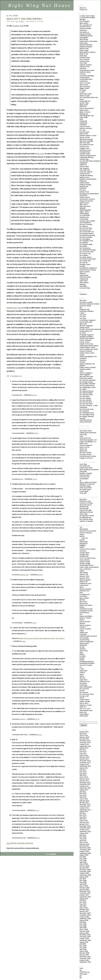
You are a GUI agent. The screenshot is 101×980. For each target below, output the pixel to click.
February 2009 (84, 866)
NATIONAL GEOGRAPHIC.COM (88, 357)
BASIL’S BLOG (83, 43)
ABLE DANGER (84, 529)
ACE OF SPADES (84, 21)
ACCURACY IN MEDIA (86, 302)
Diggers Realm (84, 88)
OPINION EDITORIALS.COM (87, 364)
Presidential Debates (87, 662)
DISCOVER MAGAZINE (86, 326)
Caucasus (83, 551)
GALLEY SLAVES (84, 110)
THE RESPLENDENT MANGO (88, 250)
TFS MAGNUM (84, 226)
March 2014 (84, 755)
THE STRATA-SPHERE (86, 257)
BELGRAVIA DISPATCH (86, 47)
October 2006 (84, 917)
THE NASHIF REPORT (85, 490)
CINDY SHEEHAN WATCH (87, 70)
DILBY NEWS (83, 324)
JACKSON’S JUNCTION (86, 128)
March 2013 (84, 777)
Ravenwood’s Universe (87, 199)
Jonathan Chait (18, 26)
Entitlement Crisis (85, 584)
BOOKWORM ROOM (85, 501)
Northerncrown (85, 174)
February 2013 (84, 779)
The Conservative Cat (87, 232)
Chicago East (84, 556)
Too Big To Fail (84, 696)
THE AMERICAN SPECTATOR (88, 380)
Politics (21, 21)
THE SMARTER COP (85, 254)
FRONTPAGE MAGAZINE (87, 335)
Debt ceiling (84, 573)
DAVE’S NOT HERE (85, 83)
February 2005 (84, 953)
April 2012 (83, 797)
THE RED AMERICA (85, 248)
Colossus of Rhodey (86, 503)
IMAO (81, 119)
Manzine (83, 627)
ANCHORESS (83, 30)
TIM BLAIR (82, 266)
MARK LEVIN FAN (84, 477)
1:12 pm (35, 479)
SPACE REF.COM (84, 447)
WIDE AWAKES (84, 283)
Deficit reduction (85, 580)
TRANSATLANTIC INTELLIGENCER (88, 268)
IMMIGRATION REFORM (86, 611)
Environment (84, 585)
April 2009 (83, 862)
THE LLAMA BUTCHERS (86, 237)
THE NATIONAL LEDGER (86, 393)
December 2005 (85, 935)
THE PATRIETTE (84, 243)
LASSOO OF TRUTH (84, 137)
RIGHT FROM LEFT (84, 203)
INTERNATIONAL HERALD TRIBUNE (89, 346)
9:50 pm (37, 838)
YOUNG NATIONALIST (85, 422)
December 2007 (85, 891)
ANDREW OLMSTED (85, 34)
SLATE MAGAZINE (85, 375)
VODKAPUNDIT (84, 279)
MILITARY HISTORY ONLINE (87, 353)
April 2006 (83, 928)
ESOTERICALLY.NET (85, 101)
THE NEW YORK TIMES (86, 404)
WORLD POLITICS (84, 714)
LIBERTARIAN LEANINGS (86, 139)
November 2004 (85, 959)
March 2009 (84, 864)
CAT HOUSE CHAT (85, 466)
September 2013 (85, 766)
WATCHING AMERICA (86, 420)
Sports (82, 676)
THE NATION (83, 389)
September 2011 (85, 810)
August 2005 (84, 942)
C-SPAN (82, 313)
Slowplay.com (84, 217)
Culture (82, 571)
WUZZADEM (83, 286)
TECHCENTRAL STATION (86, 378)
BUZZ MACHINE (84, 59)
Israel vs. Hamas (85, 618)
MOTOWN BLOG (84, 159)
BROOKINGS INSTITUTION (87, 311)
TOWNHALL (82, 418)
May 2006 (83, 926)
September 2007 (85, 897)
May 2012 (83, 795)
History (82, 607)
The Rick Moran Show (87, 694)
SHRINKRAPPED (84, 214)
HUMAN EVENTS (84, 342)
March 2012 (84, 799)
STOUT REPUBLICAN (85, 223)
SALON (81, 371)
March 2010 (84, 842)
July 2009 (83, 857)
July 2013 (83, 770)
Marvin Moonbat (85, 629)
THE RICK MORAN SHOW (87, 252)
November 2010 (85, 828)
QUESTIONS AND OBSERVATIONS (89, 194)
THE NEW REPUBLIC (85, 398)
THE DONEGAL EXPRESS (87, 234)
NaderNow (83, 165)
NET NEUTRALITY (84, 638)
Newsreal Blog (84, 640)
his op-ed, (41, 154)
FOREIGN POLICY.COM (86, 331)
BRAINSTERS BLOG (85, 58)
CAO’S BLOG (83, 63)
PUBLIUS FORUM (84, 192)
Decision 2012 (84, 578)
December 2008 (85, 870)
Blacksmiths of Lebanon (88, 52)
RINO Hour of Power (86, 665)
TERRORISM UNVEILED (86, 224)
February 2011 (84, 822)
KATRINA (82, 620)
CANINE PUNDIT (84, 61)
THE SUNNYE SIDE (85, 261)
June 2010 (83, 837)
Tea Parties (83, 683)
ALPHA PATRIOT (84, 23)
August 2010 (84, 833)
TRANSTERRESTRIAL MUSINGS (88, 270)
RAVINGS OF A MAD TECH (87, 484)
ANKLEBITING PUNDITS (86, 36)
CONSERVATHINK (84, 78)
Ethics (82, 587)
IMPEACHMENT (84, 613)
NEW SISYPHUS (84, 168)
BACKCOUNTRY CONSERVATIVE (88, 41)
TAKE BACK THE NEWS (86, 377)
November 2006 (85, 915)
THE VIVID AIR (84, 263)
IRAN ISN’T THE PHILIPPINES (24, 19)
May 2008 (83, 882)
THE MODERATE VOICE (86, 241)
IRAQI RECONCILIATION (86, 616)
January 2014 (84, 759)
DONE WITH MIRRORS (86, 505)
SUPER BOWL (83, 680)
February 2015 (84, 737)
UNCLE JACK (83, 493)
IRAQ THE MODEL (85, 127)
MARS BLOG (83, 435)
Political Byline (84, 183)
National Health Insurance (88, 636)
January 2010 (84, 846)
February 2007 (84, 910)
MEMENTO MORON (85, 150)
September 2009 (85, 853)
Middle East (84, 633)
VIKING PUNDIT (84, 275)
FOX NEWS (83, 333)
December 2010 (85, 826)
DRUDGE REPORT (84, 328)
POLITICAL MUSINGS (85, 185)
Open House (84, 651)
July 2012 (83, 792)
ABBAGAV (83, 19)
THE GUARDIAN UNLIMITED (87, 384)
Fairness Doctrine (85, 589)
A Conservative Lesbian (87, 18)
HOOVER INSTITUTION (86, 340)
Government (84, 603)
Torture (82, 698)
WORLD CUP (83, 712)
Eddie (21, 479)
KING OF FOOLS (84, 134)
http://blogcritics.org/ (87, 116)
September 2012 (85, 788)
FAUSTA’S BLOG (84, 103)
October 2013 (84, 764)
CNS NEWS (83, 319)
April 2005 (83, 949)
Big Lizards (83, 499)
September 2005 (85, 940)
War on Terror (84, 703)
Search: (82, 720)
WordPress (83, 294)
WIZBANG (82, 284)
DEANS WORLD (84, 85)
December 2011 (85, 804)
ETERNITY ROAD (84, 507)
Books (82, 547)
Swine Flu (85, 538)
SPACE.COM (83, 449)
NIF (80, 481)
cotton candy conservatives (89, 567)
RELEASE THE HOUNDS (86, 201)
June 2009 (83, 859)
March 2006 (84, 930)
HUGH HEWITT (84, 117)
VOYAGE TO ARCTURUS (86, 458)
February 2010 (84, 844)
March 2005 (84, 951)
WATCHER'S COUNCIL (86, 705)
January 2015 (84, 739)
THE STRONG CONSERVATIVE (88, 259)
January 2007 (84, 911)
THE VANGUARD (84, 411)
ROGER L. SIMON (84, 212)
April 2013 (83, 775)
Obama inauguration (87, 642)
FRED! (81, 593)
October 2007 (84, 895)
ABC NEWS (83, 300)
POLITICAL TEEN (84, 186)
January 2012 (84, 802)
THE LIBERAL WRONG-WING (87, 235)
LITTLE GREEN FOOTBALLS (86, 141)
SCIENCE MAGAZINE (86, 373)
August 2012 (84, 790)
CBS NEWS (83, 315)
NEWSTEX (82, 362)
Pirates (82, 654)
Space (82, 674)
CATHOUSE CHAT (84, 67)
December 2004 (85, 957)
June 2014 (83, 752)
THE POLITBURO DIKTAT (86, 244)
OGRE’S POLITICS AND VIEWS (88, 482)
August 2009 (84, 855)
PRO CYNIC (83, 190)
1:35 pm (40, 575)
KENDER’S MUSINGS (86, 473)
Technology (83, 685)
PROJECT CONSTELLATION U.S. (88, 442)
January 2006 (84, 933)
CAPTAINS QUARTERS (86, 65)
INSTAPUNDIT (83, 123)
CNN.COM (83, 317)
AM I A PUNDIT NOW (86, 25)
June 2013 (83, 772)
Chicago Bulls (84, 555)
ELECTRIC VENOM (85, 96)
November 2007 (85, 893)
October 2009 (84, 852)
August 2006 (84, 920)
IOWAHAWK (83, 125)
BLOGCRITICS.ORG (84, 309)
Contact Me (83, 10)
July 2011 (83, 813)
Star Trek (82, 678)
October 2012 (84, 786)
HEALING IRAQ (84, 114)
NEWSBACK (83, 358)
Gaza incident (84, 598)
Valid (83, 974)
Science (82, 672)
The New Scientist (85, 400)
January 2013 (84, 781)
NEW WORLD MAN (85, 170)
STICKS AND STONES (86, 488)
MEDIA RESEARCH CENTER (87, 347)
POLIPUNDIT (83, 181)
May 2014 (83, 754)
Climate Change (85, 562)
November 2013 (85, 763)
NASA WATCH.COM (85, 438)
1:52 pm (34, 623)
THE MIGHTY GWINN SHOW (88, 387)
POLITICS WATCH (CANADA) (88, 367)
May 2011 (83, 817)
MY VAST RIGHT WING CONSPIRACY (90, 161)
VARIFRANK (83, 274)
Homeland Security (86, 609)
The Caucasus (84, 689)
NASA (81, 436)
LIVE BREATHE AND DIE (86, 145)
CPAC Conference (85, 569)
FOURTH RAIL (83, 107)
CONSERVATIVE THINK (86, 79)
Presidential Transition (87, 663)
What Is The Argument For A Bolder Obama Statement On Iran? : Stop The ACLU (42, 638)
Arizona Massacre (86, 533)
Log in (81, 968)
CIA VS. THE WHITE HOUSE (88, 558)
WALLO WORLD (83, 281)
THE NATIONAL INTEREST (86, 391)
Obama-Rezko (84, 643)
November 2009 (85, 850)
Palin (81, 653)
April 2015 (83, 734)
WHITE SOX (83, 707)
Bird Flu (82, 536)
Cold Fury (83, 74)
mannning (22, 719)
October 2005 (84, 939)
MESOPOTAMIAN (85, 152)
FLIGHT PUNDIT (84, 105)
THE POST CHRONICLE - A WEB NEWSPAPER (89, 406)
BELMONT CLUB (84, 49)
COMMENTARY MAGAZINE (88, 320)
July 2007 (83, 900)
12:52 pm (34, 395)
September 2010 (85, 832)
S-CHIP (82, 669)
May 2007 (83, 904)
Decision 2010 (84, 576)
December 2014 (85, 741)
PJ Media (83, 656)
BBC (81, 308)
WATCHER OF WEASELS (86, 521)
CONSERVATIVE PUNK (86, 322)
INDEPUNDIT (83, 121)
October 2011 (84, 808)
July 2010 (83, 835)
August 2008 (84, 877)
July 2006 (83, 922)
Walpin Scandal (85, 701)
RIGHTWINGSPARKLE (85, 210)
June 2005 (83, 946)
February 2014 (84, 757)
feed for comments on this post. (20, 843)
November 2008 (85, 872)
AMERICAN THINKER (85, 29)
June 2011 (83, 815)
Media (82, 631)
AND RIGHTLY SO (84, 32)
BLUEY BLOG (83, 56)
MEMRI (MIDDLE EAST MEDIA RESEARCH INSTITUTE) (89, 350)
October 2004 (84, 960)
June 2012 (83, 793)
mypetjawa (83, 163)
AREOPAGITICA (84, 38)
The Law (82, 691)
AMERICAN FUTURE (85, 27)
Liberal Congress (85, 625)
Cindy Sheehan (85, 560)
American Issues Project (88, 531)
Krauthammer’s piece (14, 308)
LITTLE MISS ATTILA (85, 143)
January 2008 (84, 890)
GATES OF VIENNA (85, 112)
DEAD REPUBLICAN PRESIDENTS (89, 470)
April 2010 (83, 841)
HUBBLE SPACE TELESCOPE (88, 433)
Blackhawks (84, 542)
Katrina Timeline (85, 622)
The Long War (84, 692)
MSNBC (82, 355)
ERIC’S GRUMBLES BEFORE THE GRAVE (89, 98)
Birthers (82, 540)
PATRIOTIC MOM (84, 177)
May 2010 (83, 839)
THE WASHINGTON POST (87, 413)
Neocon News (84, 166)
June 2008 (83, 881)
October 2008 (84, 873)
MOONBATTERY (84, 479)
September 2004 (85, 962)
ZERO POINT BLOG (85, 288)
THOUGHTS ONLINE (85, 264)
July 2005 (83, 944)
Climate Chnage (85, 564)
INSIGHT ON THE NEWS (86, 344)
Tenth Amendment (86, 687)
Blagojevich (84, 544)
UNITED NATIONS (84, 700)
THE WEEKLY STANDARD (87, 416)
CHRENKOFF (83, 69)
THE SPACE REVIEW (85, 454)
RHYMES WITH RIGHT (86, 510)
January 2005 (84, 955)
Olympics (83, 649)
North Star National (86, 172)
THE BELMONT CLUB (85, 230)
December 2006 (85, 913)
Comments (84, 972)
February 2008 (84, 888)
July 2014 (83, 750)
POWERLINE (83, 188)
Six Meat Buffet (85, 215)
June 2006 (83, 924)
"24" (81, 527)
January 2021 (84, 732)
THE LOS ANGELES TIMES (87, 386)
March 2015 (84, 735)
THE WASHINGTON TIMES (87, 415)
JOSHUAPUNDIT (84, 508)
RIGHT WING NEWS (85, 206)
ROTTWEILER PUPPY (85, 486)
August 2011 (84, 812)
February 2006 (84, 931)
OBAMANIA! (83, 645)
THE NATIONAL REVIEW (86, 395)
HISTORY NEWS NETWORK (87, 338)
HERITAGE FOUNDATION (86, 337)
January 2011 (84, 824)
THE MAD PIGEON (85, 239)
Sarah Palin (83, 671)
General (82, 600)
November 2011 (85, 806)
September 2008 (85, 875)
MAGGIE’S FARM (84, 148)
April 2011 (83, 819)
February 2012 (84, 801)
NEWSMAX (83, 360)
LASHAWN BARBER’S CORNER (88, 136)
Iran (17, 21)
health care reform (86, 605)
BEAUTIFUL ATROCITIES (86, 45)
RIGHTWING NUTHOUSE (86, 512)
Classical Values (85, 72)
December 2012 (85, 783)
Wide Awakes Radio (86, 711)
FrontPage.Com (85, 594)
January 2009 (84, 868)
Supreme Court (85, 681)
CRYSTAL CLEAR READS (86, 468)
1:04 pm (36, 433)
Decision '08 (84, 574)
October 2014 (84, 744)
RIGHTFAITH (83, 208)
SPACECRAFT (83, 451)
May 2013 (83, 774)
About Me (83, 8)
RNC (81, 667)
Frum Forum (83, 596)
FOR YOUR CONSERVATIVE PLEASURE (90, 329)
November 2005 (85, 937)
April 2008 (83, 884)
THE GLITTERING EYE (85, 517)
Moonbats (83, 634)
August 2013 (84, 768)
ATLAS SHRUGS (84, 39)
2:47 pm (37, 719)
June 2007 (83, 902)
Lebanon (82, 623)
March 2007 (84, 908)
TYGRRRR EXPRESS (85, 272)
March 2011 (84, 821)
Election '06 (84, 582)
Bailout (82, 535)
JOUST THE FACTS (84, 132)
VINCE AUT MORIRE (85, 277)
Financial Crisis (84, 591)
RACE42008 (83, 195)
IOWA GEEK (83, 471)
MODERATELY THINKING (86, 157)
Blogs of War (84, 54)
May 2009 (83, 861)
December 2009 (85, 848)
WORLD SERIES (84, 716)
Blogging (83, 545)
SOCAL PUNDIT (84, 219)
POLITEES (82, 366)
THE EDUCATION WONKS (87, 516)
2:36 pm (23, 641)
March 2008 (84, 886)
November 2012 (85, 784)
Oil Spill (82, 647)
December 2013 (85, 761)
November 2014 (85, 743)
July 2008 (83, 879)
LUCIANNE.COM (84, 147)
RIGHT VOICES (84, 204)
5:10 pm (37, 810)
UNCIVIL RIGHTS (84, 491)
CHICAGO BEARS (84, 553)
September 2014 (85, 746)
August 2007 (84, 899)
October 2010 (84, 830)
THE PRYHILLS (83, 246)
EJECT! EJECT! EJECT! (86, 94)
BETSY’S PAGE (84, 50)
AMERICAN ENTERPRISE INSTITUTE (89, 304)
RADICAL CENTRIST (85, 197)
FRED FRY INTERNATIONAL (87, 108)
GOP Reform (83, 602)
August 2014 (84, 748)
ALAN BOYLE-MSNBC (86, 431)
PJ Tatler (82, 658)
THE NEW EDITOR (84, 396)
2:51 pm (40, 735)
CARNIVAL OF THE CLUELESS (88, 549)
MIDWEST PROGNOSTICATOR (88, 156)
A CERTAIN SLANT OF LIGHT (87, 16)
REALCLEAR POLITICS (85, 369)
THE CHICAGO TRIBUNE (86, 382)
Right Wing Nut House (40, 5)
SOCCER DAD (83, 514)
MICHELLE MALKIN (85, 154)
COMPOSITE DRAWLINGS (87, 76)
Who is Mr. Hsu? (85, 709)
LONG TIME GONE (85, 475)
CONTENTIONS (84, 81)
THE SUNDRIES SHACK (86, 519)
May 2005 (83, 948)
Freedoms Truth (24, 575)
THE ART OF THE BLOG (86, 228)
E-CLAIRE (82, 92)
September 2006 (85, 919)
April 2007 (83, 906)
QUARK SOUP (83, 443)
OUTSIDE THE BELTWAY (86, 176)
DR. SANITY (83, 90)
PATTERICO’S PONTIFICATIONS (88, 179)
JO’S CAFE (82, 130)
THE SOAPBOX (84, 255)
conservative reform (86, 565)
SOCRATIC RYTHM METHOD (87, 221)
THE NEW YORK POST (86, 402)
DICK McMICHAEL (85, 87)
